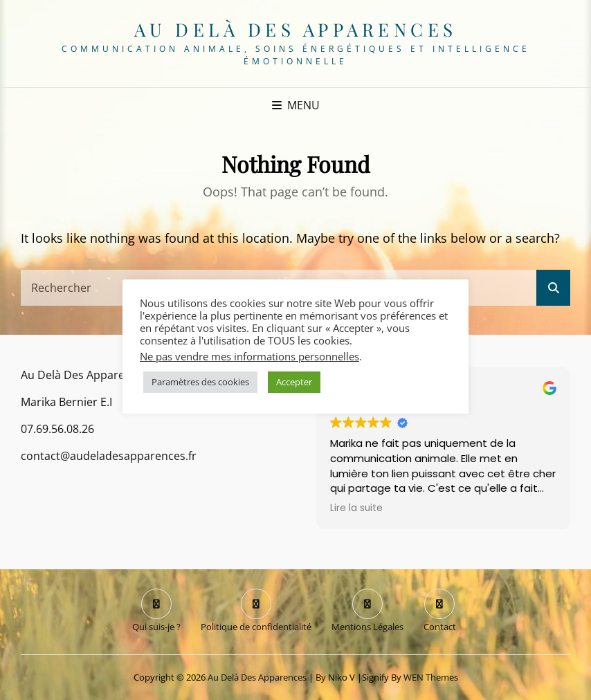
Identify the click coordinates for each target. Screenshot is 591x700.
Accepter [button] (294, 382)
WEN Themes (431, 677)
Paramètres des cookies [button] (200, 382)
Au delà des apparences (296, 29)
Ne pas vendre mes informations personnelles (249, 356)
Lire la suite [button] (356, 508)
